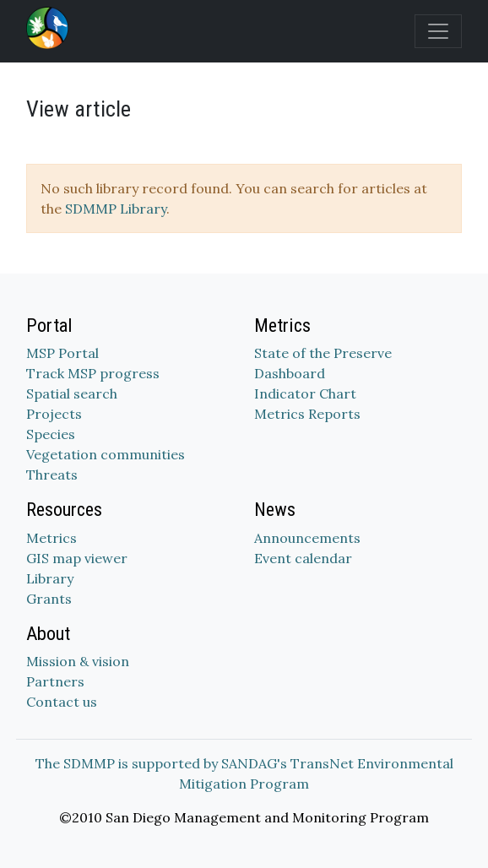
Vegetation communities (106, 454)
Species (51, 434)
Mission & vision (78, 661)
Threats (52, 475)
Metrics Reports (307, 414)
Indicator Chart (305, 393)
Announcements (307, 538)
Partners (55, 681)
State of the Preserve (323, 353)
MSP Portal (62, 353)
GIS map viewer (77, 558)
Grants (49, 599)
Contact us (62, 702)
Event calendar (303, 558)
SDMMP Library (116, 209)
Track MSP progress (93, 373)
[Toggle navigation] (438, 31)
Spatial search (72, 393)
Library (50, 578)
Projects (54, 414)
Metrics (52, 538)
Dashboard (290, 373)
